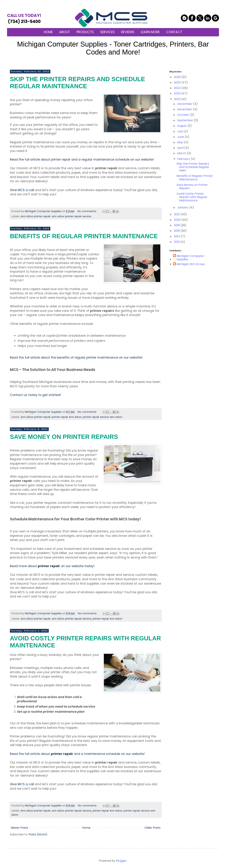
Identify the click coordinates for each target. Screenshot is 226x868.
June (181, 137)
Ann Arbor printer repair (36, 216)
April (181, 148)
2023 (178, 93)
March (182, 153)
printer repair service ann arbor (103, 417)
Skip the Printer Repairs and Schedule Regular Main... (193, 167)
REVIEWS (128, 32)
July (180, 131)
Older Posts (152, 828)
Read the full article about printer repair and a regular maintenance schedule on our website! (82, 160)
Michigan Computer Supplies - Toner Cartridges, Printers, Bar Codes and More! (113, 48)
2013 (177, 242)
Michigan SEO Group (191, 264)
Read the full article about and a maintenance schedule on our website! (77, 754)
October (184, 115)
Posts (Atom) (38, 834)
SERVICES (107, 32)
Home (86, 828)
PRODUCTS (85, 32)
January (183, 207)
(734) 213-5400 (24, 18)
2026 (178, 77)
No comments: (87, 211)
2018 (177, 231)
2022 (178, 99)
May (181, 142)
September (186, 120)
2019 (177, 225)
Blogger (121, 861)
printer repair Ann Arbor (67, 417)
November (185, 109)
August (182, 126)
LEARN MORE (150, 32)
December (185, 104)
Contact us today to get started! (35, 395)
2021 (177, 214)
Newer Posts (19, 828)
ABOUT (65, 32)
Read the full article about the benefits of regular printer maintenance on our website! (76, 358)
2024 (178, 88)
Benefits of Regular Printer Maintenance (84, 236)
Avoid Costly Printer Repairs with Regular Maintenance (192, 197)
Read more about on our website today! (52, 566)
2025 (178, 82)
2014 (177, 236)
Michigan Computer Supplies (190, 258)
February (184, 159)
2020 (178, 220)
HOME (48, 32)
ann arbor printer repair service (72, 216)
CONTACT (174, 32)
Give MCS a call (22, 190)
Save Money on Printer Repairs (64, 437)
